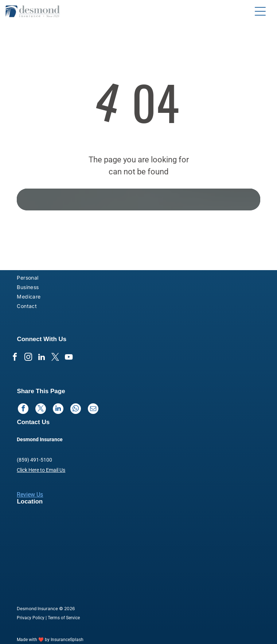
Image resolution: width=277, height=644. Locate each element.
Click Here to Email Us (41, 470)
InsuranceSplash (67, 640)
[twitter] (55, 358)
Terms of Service (64, 618)
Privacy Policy (31, 618)
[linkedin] (42, 358)
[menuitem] (60, 250)
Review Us (30, 495)
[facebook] (15, 358)
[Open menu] (260, 11)
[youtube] (69, 358)
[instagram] (28, 358)
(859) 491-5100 (34, 460)
